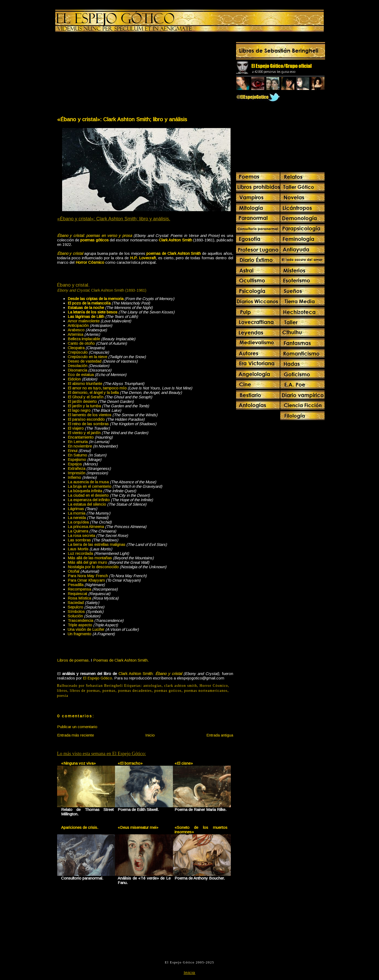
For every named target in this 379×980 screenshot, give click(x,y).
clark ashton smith (181, 686)
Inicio (150, 735)
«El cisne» (184, 763)
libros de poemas (85, 691)
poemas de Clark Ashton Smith (174, 253)
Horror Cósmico (214, 686)
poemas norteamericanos (206, 691)
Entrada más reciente (76, 735)
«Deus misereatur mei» (138, 827)
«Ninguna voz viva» (78, 763)
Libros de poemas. (73, 660)
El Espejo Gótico (98, 678)
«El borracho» (130, 763)
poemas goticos (168, 691)
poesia (63, 696)
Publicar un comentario (77, 727)
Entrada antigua (220, 735)
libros (62, 691)
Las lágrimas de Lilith (86, 316)
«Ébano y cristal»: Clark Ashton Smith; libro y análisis (122, 119)
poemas (109, 691)
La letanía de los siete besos (93, 312)
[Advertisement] (101, 75)
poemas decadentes (135, 691)
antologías (153, 686)
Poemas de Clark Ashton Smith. (121, 660)
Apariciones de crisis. (80, 827)
